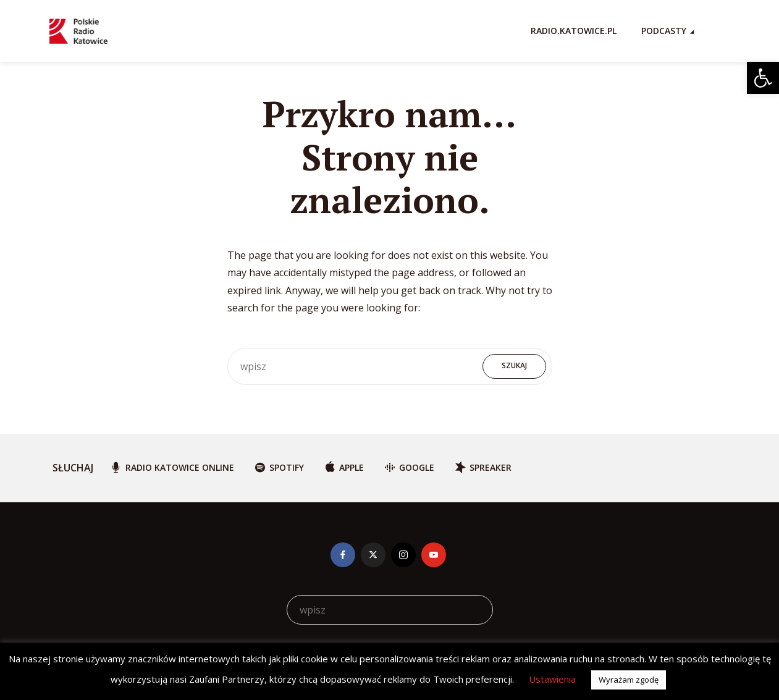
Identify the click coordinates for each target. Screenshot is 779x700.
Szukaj (514, 365)
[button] (763, 78)
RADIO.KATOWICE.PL (574, 31)
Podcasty (664, 31)
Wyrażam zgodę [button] (629, 680)
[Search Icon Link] (724, 31)
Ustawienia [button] (552, 679)
